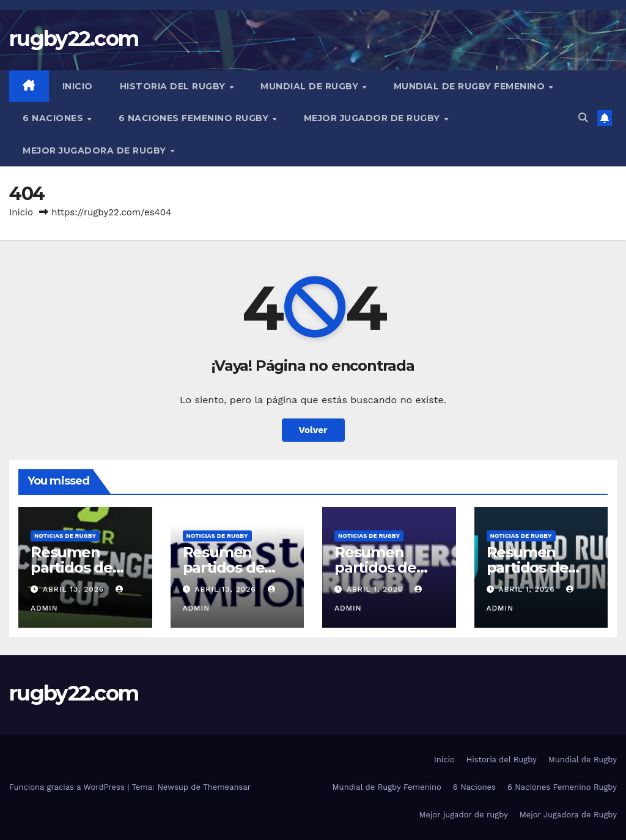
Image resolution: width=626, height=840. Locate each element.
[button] (583, 118)
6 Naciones (54, 118)
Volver (313, 430)
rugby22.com (74, 39)
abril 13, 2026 (75, 589)
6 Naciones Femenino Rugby (195, 118)
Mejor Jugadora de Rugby (96, 151)
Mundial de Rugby (311, 86)
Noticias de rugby (65, 536)
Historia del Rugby (174, 86)
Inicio (78, 86)
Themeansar (227, 787)
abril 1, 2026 (376, 589)
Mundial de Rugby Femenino (471, 86)
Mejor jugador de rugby (374, 118)
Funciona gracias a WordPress (68, 787)
